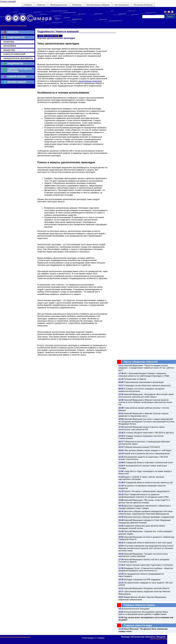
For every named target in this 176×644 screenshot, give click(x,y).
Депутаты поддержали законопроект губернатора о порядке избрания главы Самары (145, 507)
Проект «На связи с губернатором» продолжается (147, 491)
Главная (28, 5)
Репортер (77, 5)
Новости (41, 5)
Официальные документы (18, 58)
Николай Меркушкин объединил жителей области (147, 588)
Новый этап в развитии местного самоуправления (147, 454)
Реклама (125, 637)
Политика (9, 42)
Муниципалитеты (59, 5)
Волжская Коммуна (143, 5)
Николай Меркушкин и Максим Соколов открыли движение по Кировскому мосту (143, 415)
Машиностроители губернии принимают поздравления (149, 517)
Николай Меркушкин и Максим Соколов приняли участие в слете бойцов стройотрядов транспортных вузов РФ (145, 402)
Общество (9, 50)
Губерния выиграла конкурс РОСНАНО (142, 447)
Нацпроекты (15, 64)
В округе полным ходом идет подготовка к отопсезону (149, 565)
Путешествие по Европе (135, 379)
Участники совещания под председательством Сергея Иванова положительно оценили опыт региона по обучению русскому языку (146, 548)
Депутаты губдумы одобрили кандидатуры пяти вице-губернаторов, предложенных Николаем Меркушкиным (146, 512)
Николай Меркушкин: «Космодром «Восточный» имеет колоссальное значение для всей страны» (146, 395)
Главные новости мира (138, 625)
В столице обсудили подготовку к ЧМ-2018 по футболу (149, 433)
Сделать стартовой (8, 1)
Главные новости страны (139, 605)
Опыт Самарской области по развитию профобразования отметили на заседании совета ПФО (144, 496)
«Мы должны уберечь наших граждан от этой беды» (148, 450)
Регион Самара (17, 82)
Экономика (10, 46)
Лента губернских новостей (141, 362)
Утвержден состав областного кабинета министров (147, 386)
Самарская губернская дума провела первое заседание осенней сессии (142, 527)
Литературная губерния (98, 5)
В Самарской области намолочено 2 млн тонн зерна (148, 543)
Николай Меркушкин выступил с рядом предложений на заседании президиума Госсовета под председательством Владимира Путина (146, 421)
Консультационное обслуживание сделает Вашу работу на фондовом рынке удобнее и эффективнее (143, 613)
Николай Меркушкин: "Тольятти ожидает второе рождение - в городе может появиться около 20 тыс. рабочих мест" (146, 368)
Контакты (151, 637)
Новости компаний (14, 54)
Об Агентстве (138, 637)
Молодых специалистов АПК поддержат (142, 580)
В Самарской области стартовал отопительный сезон (148, 462)
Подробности (16, 37)
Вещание (161, 637)
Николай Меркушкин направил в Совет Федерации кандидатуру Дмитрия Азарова (144, 521)
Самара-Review (17, 77)
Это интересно (122, 5)
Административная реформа (20, 70)
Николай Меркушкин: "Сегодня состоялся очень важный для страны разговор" (143, 555)
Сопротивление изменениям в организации (144, 382)
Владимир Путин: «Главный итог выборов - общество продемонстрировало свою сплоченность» (146, 569)
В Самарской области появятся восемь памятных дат (149, 483)
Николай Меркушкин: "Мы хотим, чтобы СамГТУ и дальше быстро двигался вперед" (144, 501)
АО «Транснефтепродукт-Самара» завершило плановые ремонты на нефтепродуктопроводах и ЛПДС (144, 375)
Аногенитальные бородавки (137, 609)
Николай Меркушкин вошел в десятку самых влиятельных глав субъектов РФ (142, 428)
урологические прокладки (90, 81)
